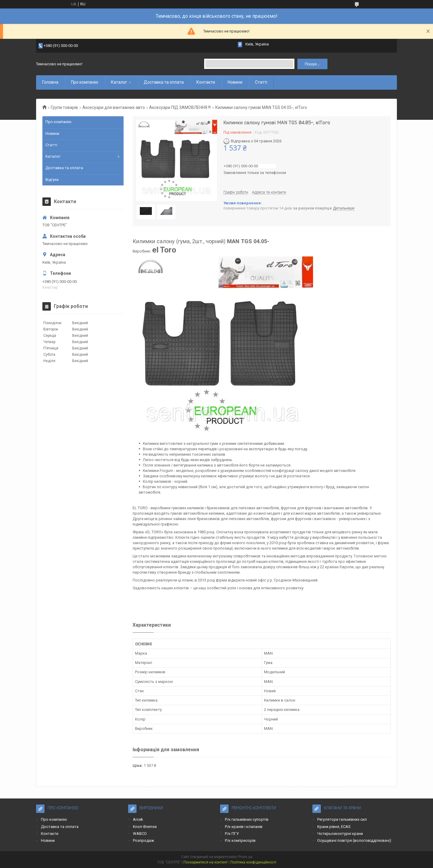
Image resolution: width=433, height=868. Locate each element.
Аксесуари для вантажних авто (114, 107)
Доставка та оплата (164, 82)
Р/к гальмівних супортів (247, 819)
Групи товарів (64, 107)
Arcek (138, 819)
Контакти (206, 82)
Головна (50, 82)
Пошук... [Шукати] (312, 64)
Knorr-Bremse (145, 827)
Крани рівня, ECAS (334, 827)
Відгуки (52, 180)
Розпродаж (143, 840)
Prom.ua (245, 857)
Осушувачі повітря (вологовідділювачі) (354, 840)
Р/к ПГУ (232, 834)
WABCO (140, 834)
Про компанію (85, 82)
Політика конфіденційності (253, 862)
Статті (261, 82)
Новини (235, 82)
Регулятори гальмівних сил (342, 819)
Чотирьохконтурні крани (340, 834)
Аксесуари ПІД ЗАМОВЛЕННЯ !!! (180, 107)
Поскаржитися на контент (206, 862)
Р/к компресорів (240, 840)
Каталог (119, 82)
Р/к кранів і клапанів (244, 827)
